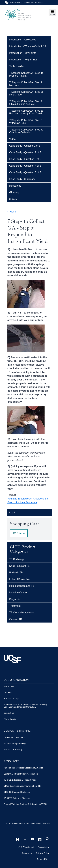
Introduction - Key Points (23, 53)
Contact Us (9, 713)
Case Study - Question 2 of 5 (25, 152)
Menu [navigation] (52, 13)
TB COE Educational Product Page (20, 780)
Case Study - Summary (22, 179)
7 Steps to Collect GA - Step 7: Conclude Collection (26, 131)
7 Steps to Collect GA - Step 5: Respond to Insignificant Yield (26, 112)
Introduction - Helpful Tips (23, 60)
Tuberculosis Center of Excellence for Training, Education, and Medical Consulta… (25, 706)
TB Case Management (22, 613)
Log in (13, 513)
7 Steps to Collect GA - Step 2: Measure (26, 84)
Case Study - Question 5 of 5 (25, 172)
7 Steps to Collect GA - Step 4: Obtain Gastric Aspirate (26, 103)
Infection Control (18, 593)
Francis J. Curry (11, 699)
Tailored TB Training (13, 750)
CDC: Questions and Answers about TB (22, 786)
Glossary (14, 192)
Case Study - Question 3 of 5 (25, 159)
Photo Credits (10, 719)
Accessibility (43, 847)
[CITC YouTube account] (25, 839)
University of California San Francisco (23, 3)
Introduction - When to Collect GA (28, 46)
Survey (13, 199)
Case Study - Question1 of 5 (25, 146)
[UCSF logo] (12, 670)
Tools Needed (17, 66)
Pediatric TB (16, 573)
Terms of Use (43, 859)
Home (13, 212)
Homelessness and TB (22, 586)
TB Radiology (17, 559)
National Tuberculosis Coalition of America (23, 768)
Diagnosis (15, 599)
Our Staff (8, 692)
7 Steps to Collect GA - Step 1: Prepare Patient (26, 74)
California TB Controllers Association (21, 774)
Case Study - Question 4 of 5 (25, 166)
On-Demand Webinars (14, 737)
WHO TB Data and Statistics (17, 798)
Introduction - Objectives (23, 40)
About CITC (9, 686)
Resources (15, 186)
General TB (16, 619)
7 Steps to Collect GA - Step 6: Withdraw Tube (26, 122)
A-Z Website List (26, 847)
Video (12, 139)
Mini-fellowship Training (15, 743)
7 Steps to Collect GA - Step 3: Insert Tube (26, 93)
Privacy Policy (43, 853)
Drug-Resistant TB (19, 566)
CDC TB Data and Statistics (17, 792)
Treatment (15, 606)
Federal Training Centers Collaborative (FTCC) (26, 804)
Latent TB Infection (20, 579)
